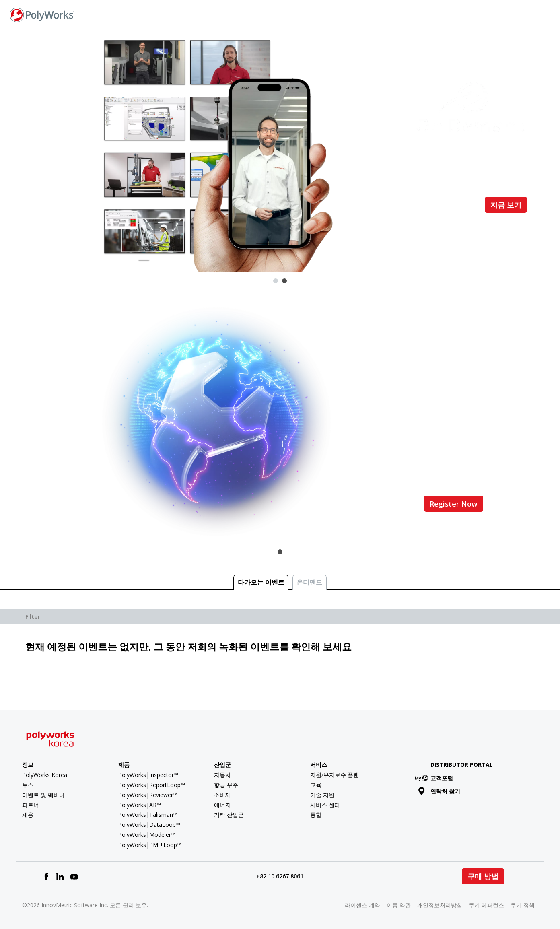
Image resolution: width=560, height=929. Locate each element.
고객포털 (435, 778)
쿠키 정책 (523, 905)
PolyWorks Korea (45, 775)
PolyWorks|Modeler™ (147, 835)
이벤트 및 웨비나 (43, 795)
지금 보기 (506, 205)
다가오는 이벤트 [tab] (261, 582)
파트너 (31, 805)
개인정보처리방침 (440, 905)
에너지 (222, 805)
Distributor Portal (462, 765)
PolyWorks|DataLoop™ (149, 825)
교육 (316, 785)
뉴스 (28, 785)
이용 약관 (399, 905)
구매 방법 (483, 876)
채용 (28, 815)
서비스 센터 (325, 805)
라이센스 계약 (362, 905)
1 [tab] (276, 281)
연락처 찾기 (454, 14)
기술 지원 (322, 795)
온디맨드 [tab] (309, 582)
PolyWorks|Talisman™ (148, 815)
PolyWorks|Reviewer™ (148, 795)
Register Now (454, 504)
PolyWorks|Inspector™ (148, 775)
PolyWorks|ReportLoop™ (152, 785)
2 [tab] (284, 281)
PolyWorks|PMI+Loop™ (150, 845)
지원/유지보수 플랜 (335, 775)
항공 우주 (226, 785)
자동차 (222, 775)
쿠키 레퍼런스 (486, 905)
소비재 (222, 795)
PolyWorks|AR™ (140, 805)
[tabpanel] (280, 151)
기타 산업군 (229, 815)
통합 (316, 815)
